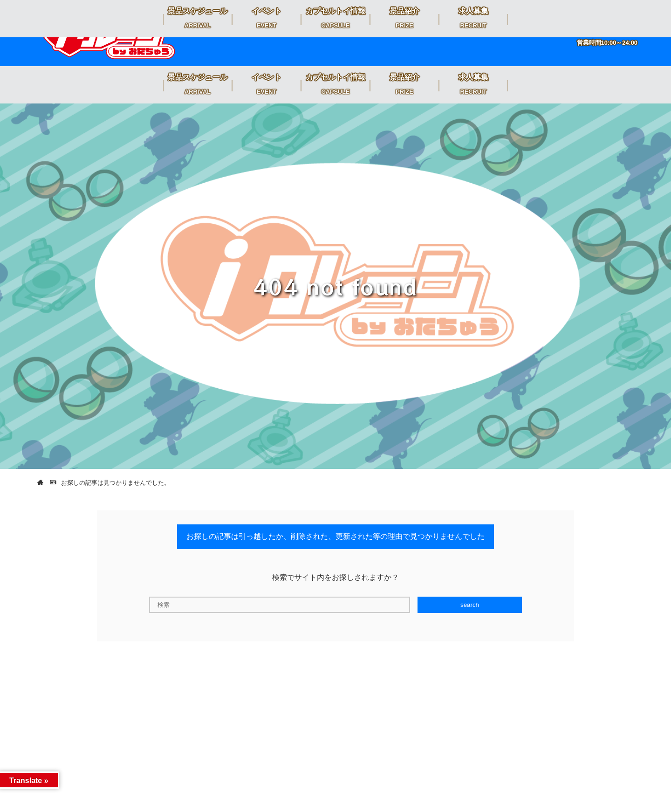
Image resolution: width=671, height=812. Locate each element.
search (470, 605)
